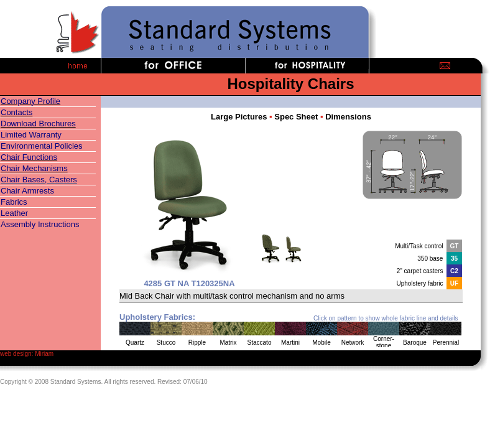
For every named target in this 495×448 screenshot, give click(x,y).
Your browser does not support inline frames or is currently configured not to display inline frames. (291, 229)
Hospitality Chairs (290, 84)
